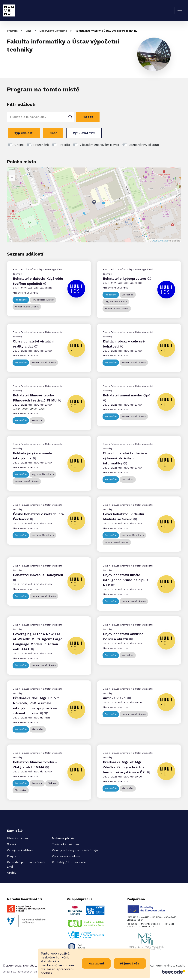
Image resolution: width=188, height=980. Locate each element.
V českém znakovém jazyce (99, 145)
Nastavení (96, 963)
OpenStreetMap (160, 241)
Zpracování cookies (66, 856)
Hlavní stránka (17, 838)
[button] (94, 202)
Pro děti (64, 145)
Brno (28, 31)
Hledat (88, 117)
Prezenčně (41, 145)
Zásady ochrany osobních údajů (75, 850)
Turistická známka (65, 844)
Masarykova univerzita (53, 31)
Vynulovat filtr (84, 133)
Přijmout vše (130, 963)
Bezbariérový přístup (144, 145)
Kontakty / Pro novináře (69, 862)
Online (19, 145)
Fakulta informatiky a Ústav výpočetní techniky (106, 31)
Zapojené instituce (20, 850)
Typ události (24, 133)
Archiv (12, 873)
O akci (11, 844)
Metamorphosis (63, 838)
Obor (53, 133)
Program (12, 31)
